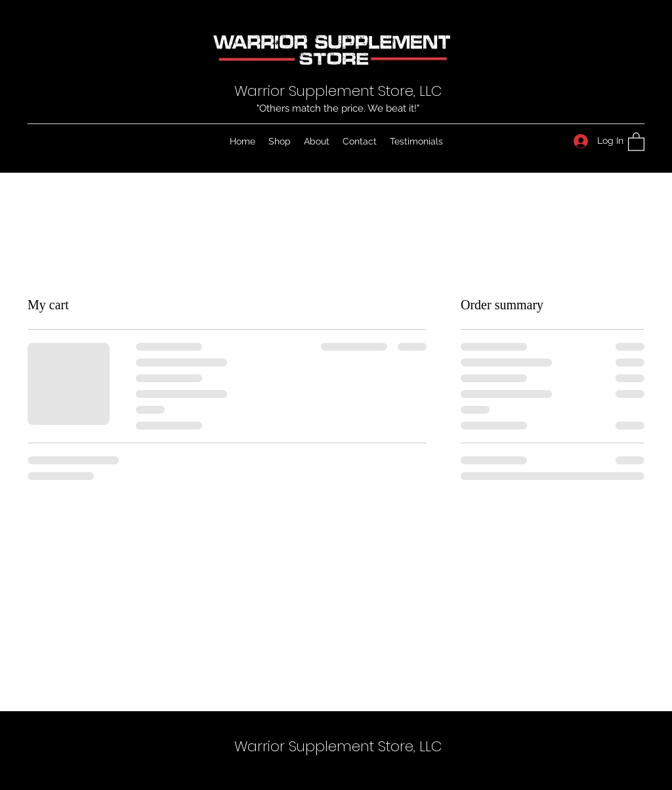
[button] (636, 141)
